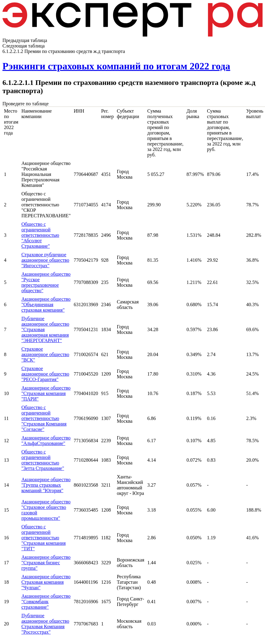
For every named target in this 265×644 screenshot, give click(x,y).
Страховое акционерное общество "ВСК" (45, 354)
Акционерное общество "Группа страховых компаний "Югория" (46, 485)
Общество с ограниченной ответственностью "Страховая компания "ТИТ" (43, 538)
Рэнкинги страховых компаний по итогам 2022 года (116, 66)
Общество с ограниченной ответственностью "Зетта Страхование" (43, 460)
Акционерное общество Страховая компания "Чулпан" (46, 582)
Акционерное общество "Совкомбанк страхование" (46, 602)
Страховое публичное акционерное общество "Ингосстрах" (45, 260)
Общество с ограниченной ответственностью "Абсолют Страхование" (40, 235)
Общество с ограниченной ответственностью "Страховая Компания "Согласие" (44, 418)
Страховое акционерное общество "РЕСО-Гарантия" (45, 374)
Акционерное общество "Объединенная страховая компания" (46, 304)
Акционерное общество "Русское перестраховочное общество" (46, 282)
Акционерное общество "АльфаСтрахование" (46, 441)
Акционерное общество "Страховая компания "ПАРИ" (46, 393)
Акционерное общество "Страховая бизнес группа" (46, 563)
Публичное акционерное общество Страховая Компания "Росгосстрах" (45, 624)
